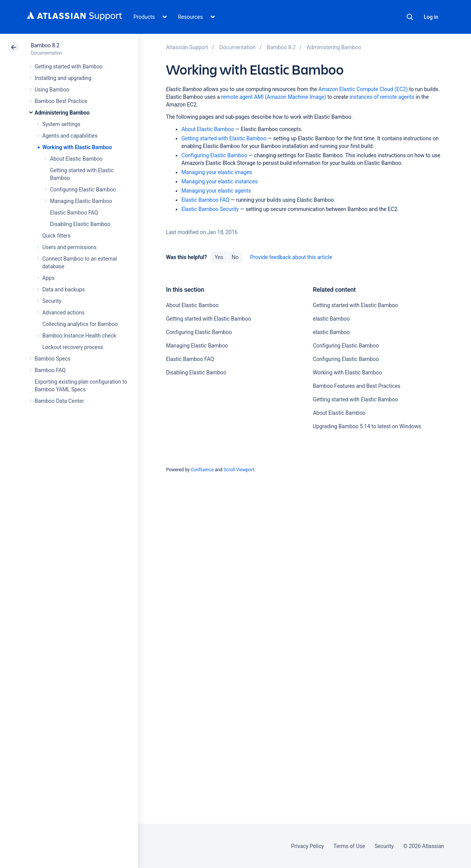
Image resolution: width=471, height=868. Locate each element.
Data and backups (64, 289)
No (235, 257)
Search (410, 17)
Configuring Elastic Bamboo (83, 190)
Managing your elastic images (217, 172)
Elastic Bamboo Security (210, 209)
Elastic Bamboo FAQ (74, 213)
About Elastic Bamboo (76, 159)
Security (52, 301)
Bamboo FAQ (50, 370)
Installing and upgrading (63, 78)
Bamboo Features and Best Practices (357, 386)
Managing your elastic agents (216, 191)
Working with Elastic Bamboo (77, 147)
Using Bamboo (52, 90)
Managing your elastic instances (220, 181)
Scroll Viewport (239, 470)
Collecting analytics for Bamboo (80, 324)
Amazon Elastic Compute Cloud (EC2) (363, 89)
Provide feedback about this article (291, 257)
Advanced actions (63, 313)
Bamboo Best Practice (61, 101)
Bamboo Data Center (59, 401)
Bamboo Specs (52, 359)
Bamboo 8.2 (45, 45)
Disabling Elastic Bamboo (80, 224)
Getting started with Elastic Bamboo (224, 138)
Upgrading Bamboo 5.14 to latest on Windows (367, 426)
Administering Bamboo (62, 113)
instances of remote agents (382, 97)
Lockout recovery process (73, 347)
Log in (431, 17)
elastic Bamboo (331, 319)
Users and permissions (69, 247)
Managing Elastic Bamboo (81, 201)
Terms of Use (349, 846)
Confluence (202, 470)
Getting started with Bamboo (69, 67)
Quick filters (56, 236)
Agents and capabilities (70, 136)
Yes (219, 257)
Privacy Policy (307, 846)
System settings (61, 124)
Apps (48, 278)
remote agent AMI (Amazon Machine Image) (274, 97)
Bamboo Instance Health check (79, 336)
